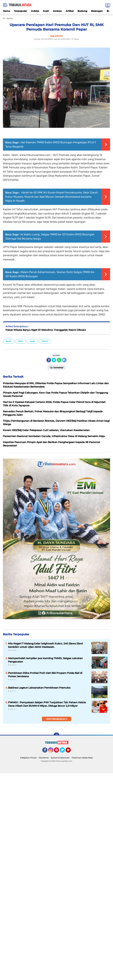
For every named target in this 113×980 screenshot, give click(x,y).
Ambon (57, 11)
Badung (82, 11)
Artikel (70, 11)
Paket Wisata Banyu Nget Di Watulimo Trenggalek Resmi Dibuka (46, 330)
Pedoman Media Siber (82, 758)
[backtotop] (56, 735)
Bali (109, 11)
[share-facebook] (49, 360)
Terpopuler (20, 11)
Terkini (45, 341)
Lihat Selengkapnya (57, 719)
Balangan (97, 11)
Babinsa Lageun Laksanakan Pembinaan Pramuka (39, 688)
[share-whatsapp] (59, 360)
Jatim (21, 341)
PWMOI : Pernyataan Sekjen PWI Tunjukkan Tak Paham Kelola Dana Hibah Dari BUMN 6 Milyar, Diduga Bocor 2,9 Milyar (47, 704)
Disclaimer (44, 758)
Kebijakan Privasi (28, 758)
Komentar (57, 367)
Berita (9, 341)
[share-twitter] (54, 360)
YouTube (70, 751)
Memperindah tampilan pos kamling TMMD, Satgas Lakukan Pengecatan (45, 660)
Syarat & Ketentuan (60, 758)
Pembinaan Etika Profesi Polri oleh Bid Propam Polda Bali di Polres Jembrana (45, 675)
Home (6, 11)
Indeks (35, 11)
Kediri (32, 341)
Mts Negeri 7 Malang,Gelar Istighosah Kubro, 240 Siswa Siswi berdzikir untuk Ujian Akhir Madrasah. (45, 645)
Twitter (64, 751)
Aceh (46, 11)
